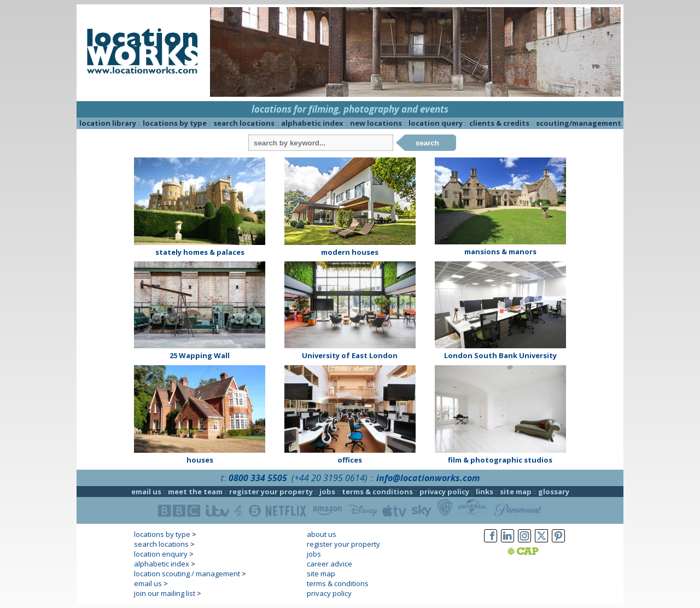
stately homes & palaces (200, 252)
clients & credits (499, 123)
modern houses (350, 252)
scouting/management (579, 123)
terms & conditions (377, 492)
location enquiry (161, 554)
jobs (327, 492)
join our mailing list (165, 593)
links (485, 492)
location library (108, 123)
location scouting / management (187, 574)
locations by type (175, 123)
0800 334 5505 (258, 478)
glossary (554, 492)
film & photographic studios (500, 460)
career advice (329, 564)
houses (200, 460)
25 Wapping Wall (200, 355)
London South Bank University (500, 355)
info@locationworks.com (428, 478)
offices (350, 460)
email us (146, 492)
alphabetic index (312, 123)
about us (322, 534)
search (427, 143)
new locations (376, 123)
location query (436, 123)
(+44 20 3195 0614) (329, 478)
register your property (271, 492)
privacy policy (444, 492)
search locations (244, 123)
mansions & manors (500, 252)
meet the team (195, 492)
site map (516, 492)
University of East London (350, 355)
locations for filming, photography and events (350, 109)
